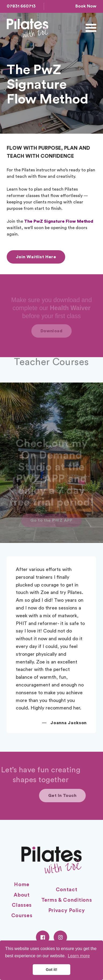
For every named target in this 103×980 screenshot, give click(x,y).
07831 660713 (21, 6)
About (22, 895)
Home (22, 885)
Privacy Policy (67, 911)
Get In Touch (78, 796)
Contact (67, 890)
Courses (22, 916)
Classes (22, 905)
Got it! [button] (51, 970)
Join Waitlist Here (36, 257)
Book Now (86, 6)
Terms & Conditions (67, 900)
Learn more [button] (79, 956)
